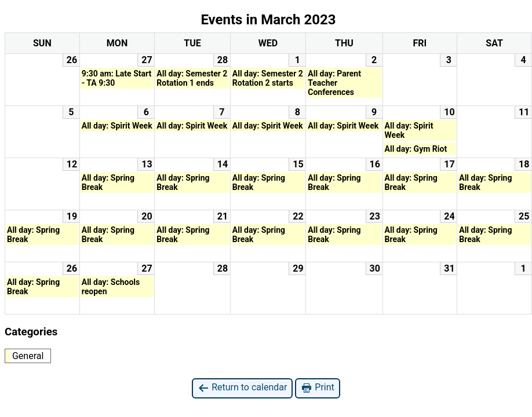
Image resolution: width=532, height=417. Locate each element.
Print (317, 388)
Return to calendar (242, 388)
